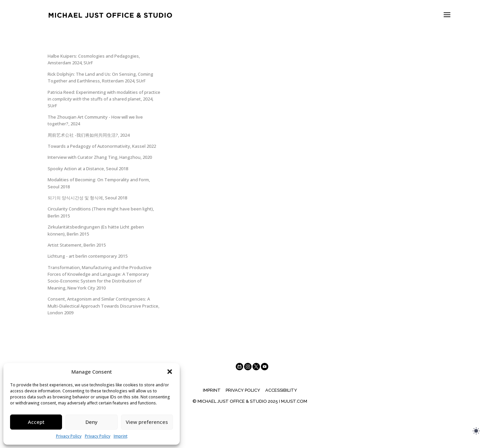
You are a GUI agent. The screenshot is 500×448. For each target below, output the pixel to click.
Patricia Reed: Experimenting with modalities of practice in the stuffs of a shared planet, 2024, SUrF (104, 99)
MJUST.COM (294, 401)
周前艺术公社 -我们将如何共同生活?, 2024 (89, 135)
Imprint (121, 436)
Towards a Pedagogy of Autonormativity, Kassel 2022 (102, 146)
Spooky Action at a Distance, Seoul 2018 (88, 169)
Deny (92, 422)
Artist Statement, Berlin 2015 (77, 245)
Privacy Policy (69, 436)
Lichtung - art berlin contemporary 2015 (88, 256)
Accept (36, 422)
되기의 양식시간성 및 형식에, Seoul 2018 (87, 198)
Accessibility (281, 390)
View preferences (147, 422)
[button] (170, 372)
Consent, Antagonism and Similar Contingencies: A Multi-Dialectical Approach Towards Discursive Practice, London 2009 (103, 306)
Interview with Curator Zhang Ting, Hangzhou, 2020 (100, 157)
